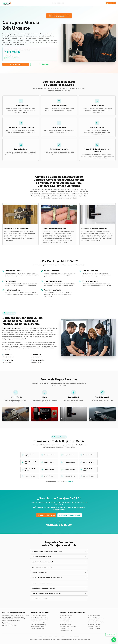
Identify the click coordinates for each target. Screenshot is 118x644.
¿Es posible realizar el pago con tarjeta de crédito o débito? (59, 551)
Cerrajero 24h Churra (65, 620)
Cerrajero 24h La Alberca (66, 618)
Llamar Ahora (16, 64)
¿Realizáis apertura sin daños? (59, 572)
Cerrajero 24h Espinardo (94, 620)
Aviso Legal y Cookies (74, 637)
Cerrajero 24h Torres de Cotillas (96, 622)
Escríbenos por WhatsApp (12, 58)
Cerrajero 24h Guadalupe (94, 616)
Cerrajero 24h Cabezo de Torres (96, 618)
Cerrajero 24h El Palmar (66, 616)
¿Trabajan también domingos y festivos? (59, 562)
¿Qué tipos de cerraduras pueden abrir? (59, 583)
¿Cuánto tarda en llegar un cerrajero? (59, 557)
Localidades (61, 3)
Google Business (42, 637)
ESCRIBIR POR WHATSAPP (70, 515)
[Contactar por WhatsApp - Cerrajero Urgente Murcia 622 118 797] (114, 640)
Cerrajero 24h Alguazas (94, 626)
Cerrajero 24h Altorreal (66, 624)
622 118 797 (111, 3)
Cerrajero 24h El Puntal (66, 622)
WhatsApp (44, 64)
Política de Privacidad (61, 637)
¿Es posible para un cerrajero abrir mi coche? (59, 588)
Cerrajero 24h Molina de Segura (68, 626)
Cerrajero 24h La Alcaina (94, 628)
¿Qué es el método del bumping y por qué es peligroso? (59, 593)
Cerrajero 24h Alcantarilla (94, 624)
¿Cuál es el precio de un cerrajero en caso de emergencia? (59, 578)
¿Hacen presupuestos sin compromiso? (59, 567)
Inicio (54, 3)
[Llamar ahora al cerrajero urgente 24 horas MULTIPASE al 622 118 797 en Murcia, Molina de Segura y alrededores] (59, 16)
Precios (51, 637)
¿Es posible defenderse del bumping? (59, 599)
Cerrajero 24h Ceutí (65, 628)
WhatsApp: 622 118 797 (59, 525)
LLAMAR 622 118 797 (46, 515)
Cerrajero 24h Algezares (66, 631)
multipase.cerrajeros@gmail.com (11, 625)
